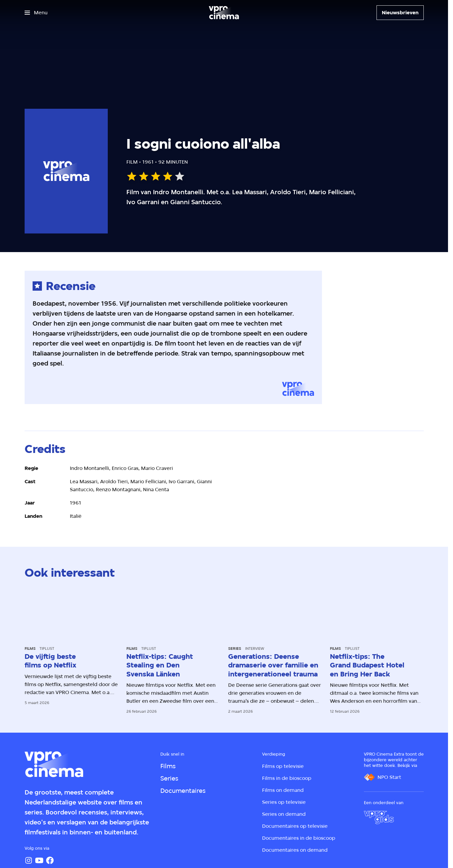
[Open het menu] (36, 13)
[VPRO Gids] (379, 817)
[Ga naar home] (224, 13)
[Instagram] (29, 860)
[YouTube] (39, 860)
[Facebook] (50, 860)
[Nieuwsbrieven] (400, 13)
